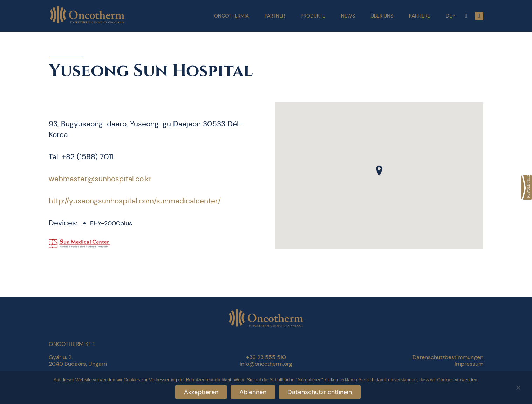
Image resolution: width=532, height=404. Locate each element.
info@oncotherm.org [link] (266, 364)
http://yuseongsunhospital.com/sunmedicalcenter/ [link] (135, 201)
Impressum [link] (469, 364)
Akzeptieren (201, 392)
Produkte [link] (313, 16)
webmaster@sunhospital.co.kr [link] (100, 179)
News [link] (348, 16)
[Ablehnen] (518, 387)
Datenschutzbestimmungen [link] (448, 357)
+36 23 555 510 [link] (266, 357)
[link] (527, 187)
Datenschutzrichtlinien (320, 392)
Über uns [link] (382, 16)
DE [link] (449, 16)
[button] (379, 170)
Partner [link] (275, 16)
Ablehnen (253, 392)
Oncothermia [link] (231, 16)
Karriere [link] (420, 16)
